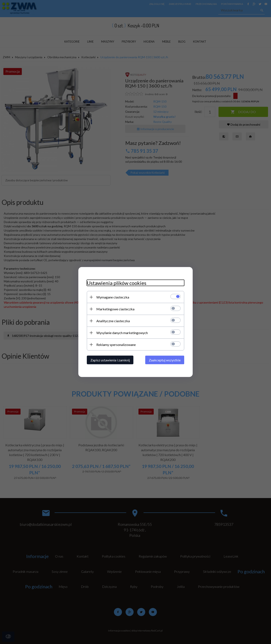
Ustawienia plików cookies (117, 283)
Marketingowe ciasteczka (115, 309)
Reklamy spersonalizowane (116, 345)
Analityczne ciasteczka (113, 321)
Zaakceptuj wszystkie (165, 360)
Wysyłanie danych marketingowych (122, 333)
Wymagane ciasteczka (113, 297)
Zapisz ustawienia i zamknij (110, 360)
